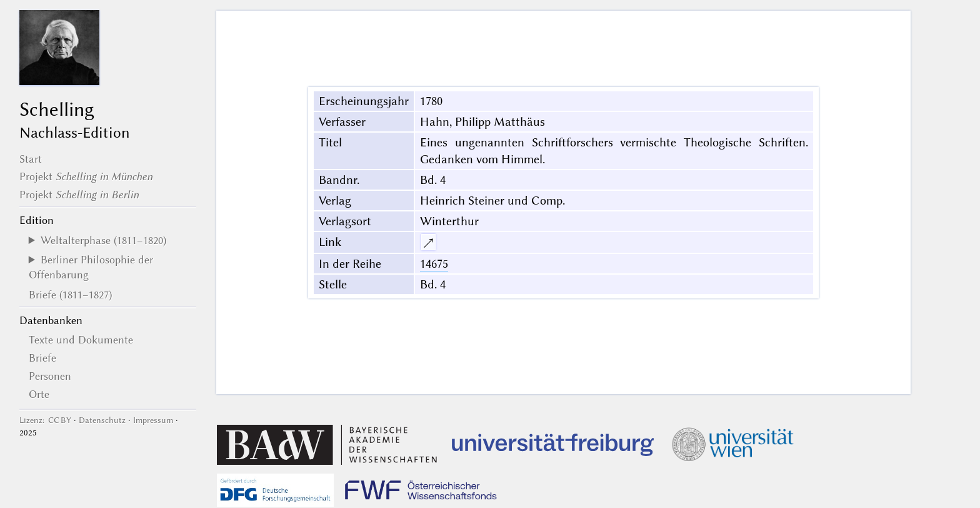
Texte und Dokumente (81, 340)
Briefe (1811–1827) (70, 295)
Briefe (42, 358)
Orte (39, 394)
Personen (50, 376)
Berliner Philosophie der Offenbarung (91, 267)
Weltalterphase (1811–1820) (103, 240)
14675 (434, 264)
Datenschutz (102, 420)
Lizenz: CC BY (45, 420)
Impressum (153, 420)
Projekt (86, 176)
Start (31, 159)
